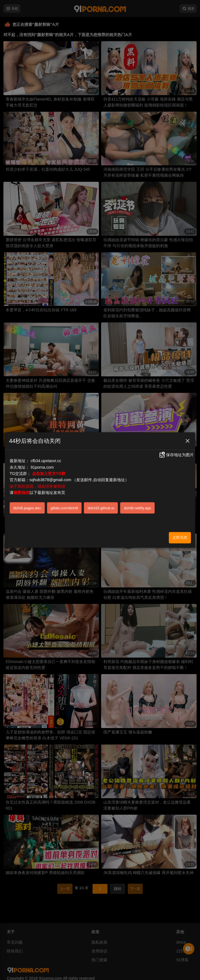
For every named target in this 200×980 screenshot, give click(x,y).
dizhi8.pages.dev (27, 508)
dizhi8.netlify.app (137, 508)
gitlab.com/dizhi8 (64, 508)
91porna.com (42, 467)
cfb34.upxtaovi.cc (46, 461)
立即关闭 (180, 538)
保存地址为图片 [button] (176, 455)
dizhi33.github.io (101, 508)
